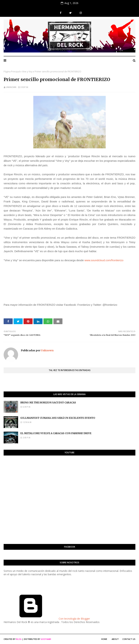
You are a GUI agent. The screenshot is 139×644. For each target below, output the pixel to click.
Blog (19, 639)
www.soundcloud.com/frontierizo (104, 260)
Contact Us (129, 639)
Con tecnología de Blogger (47, 619)
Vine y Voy (27, 72)
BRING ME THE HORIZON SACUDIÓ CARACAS (48, 403)
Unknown (11, 87)
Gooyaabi (46, 639)
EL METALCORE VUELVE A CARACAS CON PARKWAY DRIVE (56, 433)
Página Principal (12, 72)
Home (104, 639)
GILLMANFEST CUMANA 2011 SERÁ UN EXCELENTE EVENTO (58, 418)
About (115, 639)
